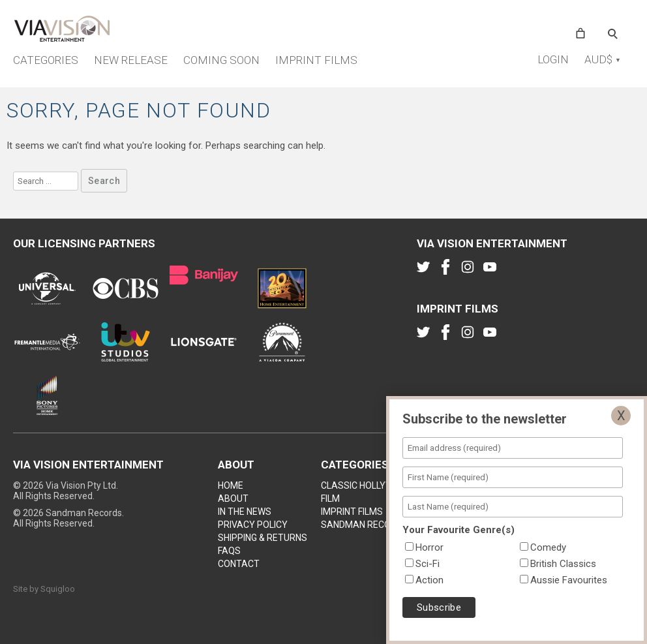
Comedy (548, 547)
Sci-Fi (428, 564)
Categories (46, 60)
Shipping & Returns (263, 538)
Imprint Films (316, 60)
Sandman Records (365, 525)
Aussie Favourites (569, 580)
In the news (245, 512)
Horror (429, 547)
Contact (239, 564)
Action (429, 580)
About (233, 498)
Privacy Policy (253, 525)
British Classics (563, 564)
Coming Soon (221, 60)
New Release (131, 60)
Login (553, 59)
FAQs (229, 551)
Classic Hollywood (367, 485)
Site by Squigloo (44, 589)
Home (231, 485)
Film (330, 498)
